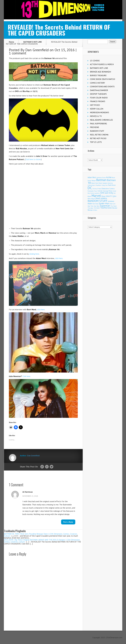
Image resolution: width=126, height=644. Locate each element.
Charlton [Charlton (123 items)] (98, 185)
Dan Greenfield (37, 50)
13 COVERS (95, 61)
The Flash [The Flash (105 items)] (114, 206)
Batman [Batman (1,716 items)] (101, 180)
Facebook (47, 467)
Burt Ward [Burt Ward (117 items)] (99, 183)
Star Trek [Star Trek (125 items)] (91, 206)
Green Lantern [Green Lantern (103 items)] (95, 193)
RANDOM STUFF (97, 131)
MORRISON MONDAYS (99, 112)
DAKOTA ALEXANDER (99, 90)
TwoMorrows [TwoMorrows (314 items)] (106, 208)
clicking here (34, 254)
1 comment (18, 53)
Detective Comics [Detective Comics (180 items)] (108, 189)
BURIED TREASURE (98, 75)
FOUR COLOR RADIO (99, 98)
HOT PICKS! (95, 105)
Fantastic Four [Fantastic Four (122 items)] (92, 191)
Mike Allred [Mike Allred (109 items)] (91, 198)
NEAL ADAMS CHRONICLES (101, 120)
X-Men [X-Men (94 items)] (95, 210)
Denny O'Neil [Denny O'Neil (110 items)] (97, 189)
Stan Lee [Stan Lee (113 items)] (113, 204)
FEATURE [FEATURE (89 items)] (100, 191)
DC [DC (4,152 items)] (90, 188)
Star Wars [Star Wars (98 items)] (97, 206)
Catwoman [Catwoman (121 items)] (91, 185)
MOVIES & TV (96, 116)
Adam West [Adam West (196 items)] (92, 177)
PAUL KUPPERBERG (98, 124)
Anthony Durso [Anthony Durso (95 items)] (101, 178)
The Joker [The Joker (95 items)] (90, 208)
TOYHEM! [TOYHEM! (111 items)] (97, 208)
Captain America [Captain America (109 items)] (108, 183)
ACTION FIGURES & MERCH (102, 64)
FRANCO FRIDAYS (98, 101)
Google (42, 467)
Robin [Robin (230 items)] (90, 203)
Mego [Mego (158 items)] (103, 196)
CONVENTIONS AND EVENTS (102, 87)
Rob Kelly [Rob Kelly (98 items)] (95, 204)
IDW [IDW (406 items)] (102, 193)
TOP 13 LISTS (96, 142)
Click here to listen (33, 159)
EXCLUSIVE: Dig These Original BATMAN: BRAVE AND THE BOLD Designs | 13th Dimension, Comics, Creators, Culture (42, 541)
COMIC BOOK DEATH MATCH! (102, 79)
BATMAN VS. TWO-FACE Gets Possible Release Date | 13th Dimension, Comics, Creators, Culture (41, 535)
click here (59, 258)
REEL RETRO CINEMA (99, 135)
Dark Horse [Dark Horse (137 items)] (112, 185)
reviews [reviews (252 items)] (111, 201)
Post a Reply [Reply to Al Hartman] (68, 522)
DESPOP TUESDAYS (98, 94)
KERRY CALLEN (97, 109)
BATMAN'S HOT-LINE (33, 42)
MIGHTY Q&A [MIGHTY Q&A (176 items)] (111, 196)
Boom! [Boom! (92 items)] (93, 183)
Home (11, 42)
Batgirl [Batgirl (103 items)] (94, 180)
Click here (26, 376)
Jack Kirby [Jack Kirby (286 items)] (109, 193)
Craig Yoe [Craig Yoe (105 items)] (105, 185)
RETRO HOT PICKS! (98, 138)
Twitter (52, 467)
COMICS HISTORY (97, 83)
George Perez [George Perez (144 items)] (108, 191)
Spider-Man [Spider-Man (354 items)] (104, 203)
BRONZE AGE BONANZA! (100, 72)
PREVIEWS (94, 127)
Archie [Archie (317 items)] (109, 177)
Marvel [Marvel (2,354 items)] (96, 196)
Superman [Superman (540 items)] (105, 206)
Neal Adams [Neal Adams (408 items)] (101, 198)
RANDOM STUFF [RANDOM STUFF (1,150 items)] (97, 201)
